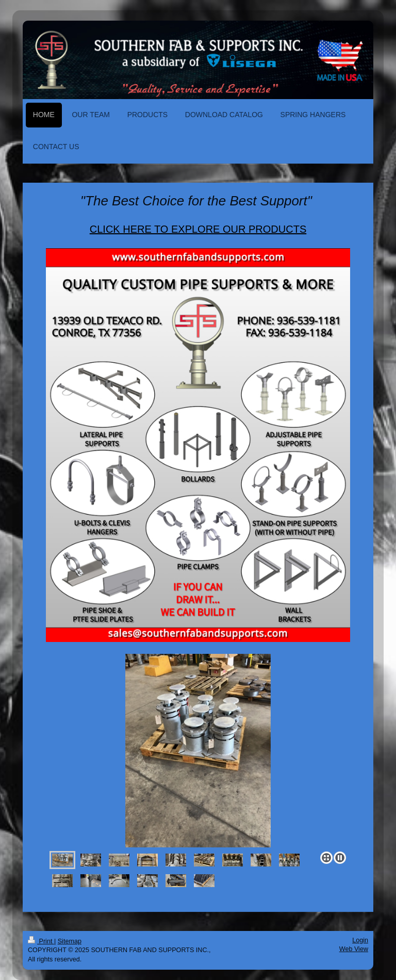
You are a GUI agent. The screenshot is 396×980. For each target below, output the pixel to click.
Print (41, 941)
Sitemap (70, 941)
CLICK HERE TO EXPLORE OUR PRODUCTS (198, 229)
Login (360, 940)
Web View (354, 949)
